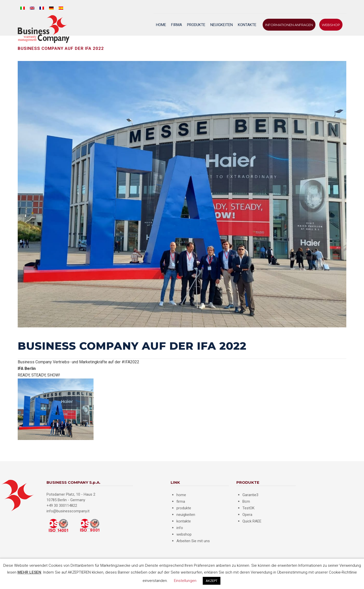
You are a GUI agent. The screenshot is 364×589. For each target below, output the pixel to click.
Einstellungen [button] (185, 581)
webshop (184, 534)
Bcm (246, 501)
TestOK (248, 508)
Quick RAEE (252, 521)
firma (181, 501)
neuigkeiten (186, 515)
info (180, 528)
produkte (184, 508)
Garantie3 (250, 495)
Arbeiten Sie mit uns (193, 541)
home (181, 495)
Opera (247, 515)
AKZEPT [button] (212, 581)
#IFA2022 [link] (130, 362)
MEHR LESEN (29, 572)
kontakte (184, 521)
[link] (27, 369)
